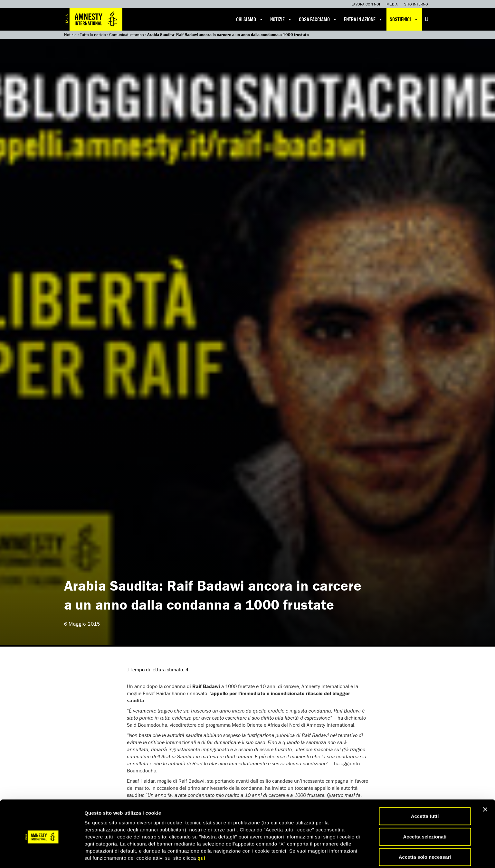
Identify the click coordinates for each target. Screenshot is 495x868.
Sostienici (404, 19)
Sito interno (416, 4)
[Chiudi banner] (485, 786)
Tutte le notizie (93, 35)
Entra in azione (364, 19)
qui (201, 835)
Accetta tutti (425, 793)
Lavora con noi (366, 4)
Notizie (281, 19)
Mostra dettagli (339, 855)
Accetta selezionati (425, 813)
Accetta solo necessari (425, 834)
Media (392, 4)
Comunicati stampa (127, 35)
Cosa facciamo (318, 19)
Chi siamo (250, 19)
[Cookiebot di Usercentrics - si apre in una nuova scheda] (42, 855)
